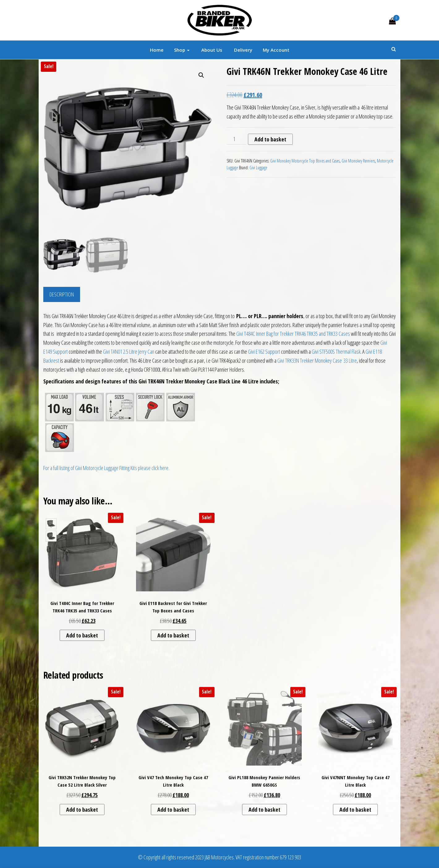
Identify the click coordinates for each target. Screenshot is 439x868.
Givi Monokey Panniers (358, 161)
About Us (211, 50)
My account (276, 50)
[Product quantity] (237, 139)
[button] (201, 75)
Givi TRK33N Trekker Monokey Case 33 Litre (317, 361)
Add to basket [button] (82, 635)
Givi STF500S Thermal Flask (336, 352)
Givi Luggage (258, 168)
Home (157, 50)
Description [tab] (62, 294)
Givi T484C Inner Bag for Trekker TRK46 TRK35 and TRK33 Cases (293, 334)
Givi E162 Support (264, 352)
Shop (182, 50)
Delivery (243, 50)
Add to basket (270, 139)
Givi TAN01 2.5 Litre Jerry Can (129, 352)
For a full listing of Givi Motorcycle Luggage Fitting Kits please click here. (106, 468)
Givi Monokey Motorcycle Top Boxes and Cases (305, 161)
